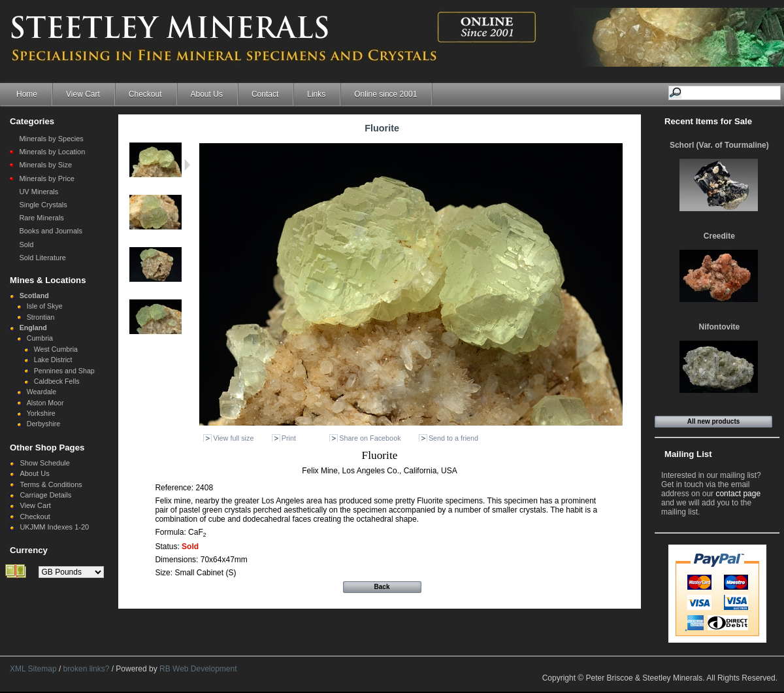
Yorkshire (41, 413)
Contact (265, 94)
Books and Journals (51, 231)
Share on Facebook (370, 438)
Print (289, 438)
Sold (26, 245)
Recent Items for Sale (708, 121)
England (33, 328)
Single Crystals (43, 205)
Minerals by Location (52, 152)
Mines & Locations (48, 280)
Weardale (41, 392)
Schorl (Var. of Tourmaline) (719, 145)
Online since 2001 (385, 94)
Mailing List (688, 454)
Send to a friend (453, 438)
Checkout (145, 94)
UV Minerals (39, 192)
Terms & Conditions (51, 484)
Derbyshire (44, 424)
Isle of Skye (45, 306)
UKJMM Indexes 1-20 (54, 527)
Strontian (41, 317)
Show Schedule (44, 463)
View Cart (83, 94)
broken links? (87, 669)
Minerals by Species (51, 139)
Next (187, 165)
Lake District (53, 360)
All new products (714, 421)
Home (27, 94)
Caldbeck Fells (57, 381)
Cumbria (40, 338)
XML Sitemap (33, 669)
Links (316, 94)
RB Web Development (198, 669)
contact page (738, 494)
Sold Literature (42, 258)
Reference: (175, 488)
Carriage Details (45, 495)
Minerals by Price (46, 178)
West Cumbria (56, 349)
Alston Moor (45, 403)
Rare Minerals (41, 218)
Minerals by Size (45, 165)
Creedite (719, 236)
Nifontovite (720, 327)
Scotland (34, 296)
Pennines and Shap (64, 371)
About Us (207, 94)
